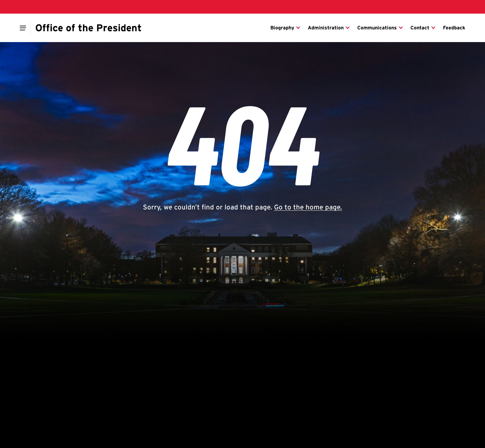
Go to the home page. (308, 207)
